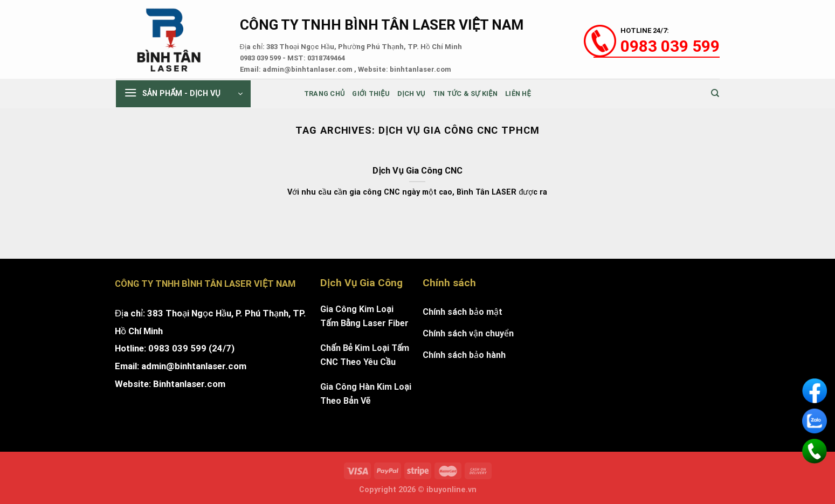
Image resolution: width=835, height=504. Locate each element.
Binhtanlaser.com (189, 384)
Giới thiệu (371, 94)
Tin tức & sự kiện (465, 94)
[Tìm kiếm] (715, 93)
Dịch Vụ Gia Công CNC (417, 171)
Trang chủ (325, 94)
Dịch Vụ (411, 94)
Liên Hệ (518, 94)
